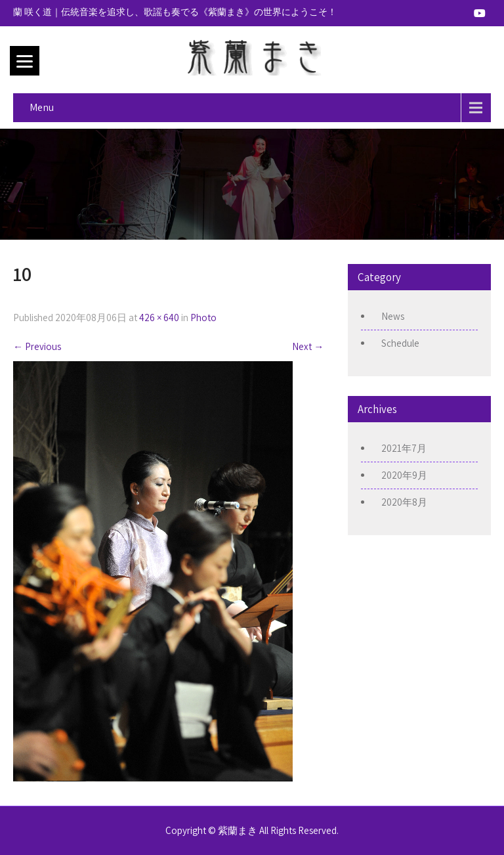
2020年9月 (404, 475)
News (393, 316)
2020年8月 (404, 502)
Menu (42, 107)
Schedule (400, 343)
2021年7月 (404, 448)
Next (308, 346)
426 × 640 (159, 318)
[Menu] (25, 61)
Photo (203, 318)
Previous (37, 346)
